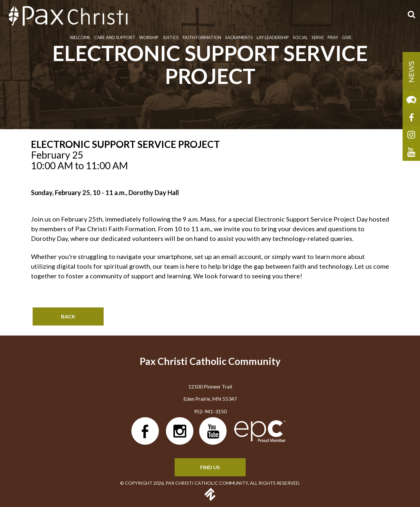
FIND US (210, 467)
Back (68, 316)
